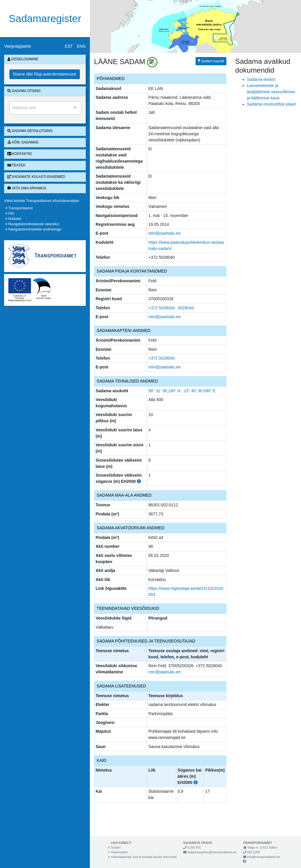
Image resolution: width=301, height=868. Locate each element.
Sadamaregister (45, 18)
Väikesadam (120, 852)
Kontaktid (20, 154)
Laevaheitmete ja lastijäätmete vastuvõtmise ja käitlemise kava (271, 92)
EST (69, 46)
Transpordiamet (21, 208)
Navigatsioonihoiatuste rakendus (34, 224)
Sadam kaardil (211, 61)
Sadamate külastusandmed (36, 177)
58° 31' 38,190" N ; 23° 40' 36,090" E (182, 391)
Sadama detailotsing (30, 131)
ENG (81, 46)
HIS (11, 213)
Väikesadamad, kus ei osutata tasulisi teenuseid (144, 857)
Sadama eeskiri (261, 79)
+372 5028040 (162, 308)
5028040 (186, 308)
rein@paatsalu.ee (164, 233)
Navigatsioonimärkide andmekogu (35, 229)
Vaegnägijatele (18, 46)
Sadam (116, 847)
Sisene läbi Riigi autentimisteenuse (44, 74)
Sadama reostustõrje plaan (271, 104)
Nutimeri (15, 219)
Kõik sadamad (23, 142)
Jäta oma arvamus (27, 188)
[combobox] (45, 108)
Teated (16, 165)
